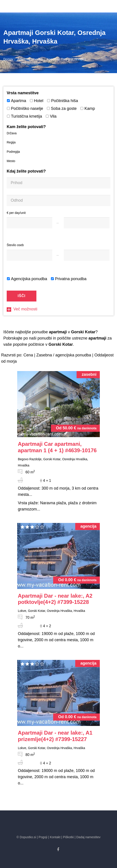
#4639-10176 (57, 447)
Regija (11, 142)
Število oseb (15, 245)
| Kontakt (54, 837)
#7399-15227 (55, 736)
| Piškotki (68, 837)
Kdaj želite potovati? (26, 171)
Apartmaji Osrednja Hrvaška (66, 59)
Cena (28, 355)
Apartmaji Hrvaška (30, 59)
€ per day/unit (16, 213)
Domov (8, 59)
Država (12, 133)
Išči (22, 296)
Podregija (13, 152)
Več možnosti (22, 309)
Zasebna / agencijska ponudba (64, 355)
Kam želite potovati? (26, 127)
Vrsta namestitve (23, 93)
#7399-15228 (55, 599)
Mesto (11, 161)
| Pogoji (42, 837)
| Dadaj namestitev (88, 837)
